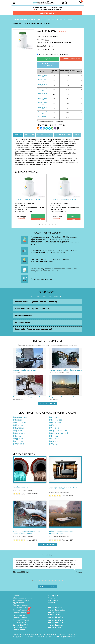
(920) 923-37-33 (55, 7)
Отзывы (52, 598)
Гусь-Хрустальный (60, 433)
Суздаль (19, 431)
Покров (55, 441)
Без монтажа (43, 54)
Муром (54, 425)
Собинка (55, 428)
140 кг (47, 40)
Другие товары (19, 603)
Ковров (55, 436)
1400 (53, 43)
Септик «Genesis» (20, 613)
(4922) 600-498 (39, 7)
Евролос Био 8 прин (43, 113)
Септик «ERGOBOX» (56, 608)
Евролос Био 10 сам (43, 117)
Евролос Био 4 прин (43, 85)
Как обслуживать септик (23, 487)
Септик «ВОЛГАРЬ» (56, 620)
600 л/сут (56, 36)
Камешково (20, 420)
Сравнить (38, 219)
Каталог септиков (28, 19)
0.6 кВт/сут (52, 49)
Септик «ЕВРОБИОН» (21, 620)
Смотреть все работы (48, 403)
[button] (39, 225)
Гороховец (20, 433)
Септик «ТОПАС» (55, 615)
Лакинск (55, 439)
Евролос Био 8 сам (43, 108)
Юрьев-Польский (59, 431)
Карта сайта (49, 637)
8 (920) (71, 634)
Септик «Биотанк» (20, 618)
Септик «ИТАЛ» (55, 627)
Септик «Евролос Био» (46, 19)
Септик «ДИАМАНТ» (21, 625)
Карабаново (57, 420)
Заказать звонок (47, 13)
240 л (51, 46)
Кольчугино (21, 423)
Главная (16, 19)
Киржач (19, 436)
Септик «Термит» (20, 627)
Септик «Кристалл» (56, 625)
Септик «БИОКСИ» (56, 617)
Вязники (55, 417)
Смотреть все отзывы (47, 586)
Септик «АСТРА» (19, 623)
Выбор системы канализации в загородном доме (61, 532)
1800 (68, 43)
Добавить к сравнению (71, 59)
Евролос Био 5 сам (43, 90)
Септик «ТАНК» (19, 615)
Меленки (19, 425)
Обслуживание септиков (48, 65)
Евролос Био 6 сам (43, 99)
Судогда (55, 444)
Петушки (19, 441)
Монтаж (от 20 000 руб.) (59, 54)
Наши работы (54, 595)
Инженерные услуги (21, 600)
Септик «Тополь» (20, 630)
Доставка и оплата (20, 605)
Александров (21, 417)
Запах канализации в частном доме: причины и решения (63, 488)
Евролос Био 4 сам (43, 81)
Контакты (52, 603)
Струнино (20, 444)
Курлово (19, 439)
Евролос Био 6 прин (43, 104)
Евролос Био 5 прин (43, 94)
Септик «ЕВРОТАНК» (56, 623)
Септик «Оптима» (20, 610)
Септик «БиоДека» (20, 608)
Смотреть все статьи (48, 545)
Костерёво (56, 423)
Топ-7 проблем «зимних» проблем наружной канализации (27, 532)
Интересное (53, 600)
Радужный (20, 428)
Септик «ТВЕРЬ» (55, 612)
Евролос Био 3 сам (43, 76)
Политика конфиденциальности (64, 637)
